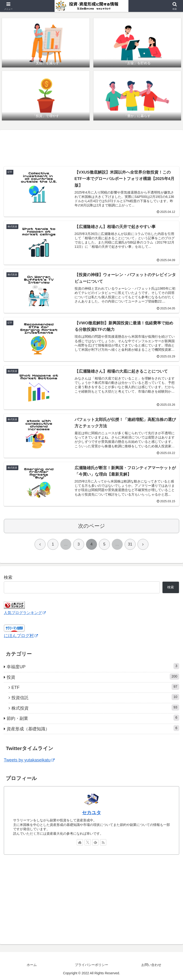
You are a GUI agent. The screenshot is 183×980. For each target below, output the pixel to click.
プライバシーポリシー (91, 965)
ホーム (32, 965)
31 (130, 544)
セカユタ (91, 813)
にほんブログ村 (21, 636)
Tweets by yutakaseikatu (29, 760)
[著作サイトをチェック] (80, 842)
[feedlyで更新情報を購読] (95, 842)
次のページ (92, 526)
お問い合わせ (151, 965)
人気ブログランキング (25, 613)
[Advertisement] (91, 148)
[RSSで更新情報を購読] (103, 842)
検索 (8, 577)
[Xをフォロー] (88, 842)
